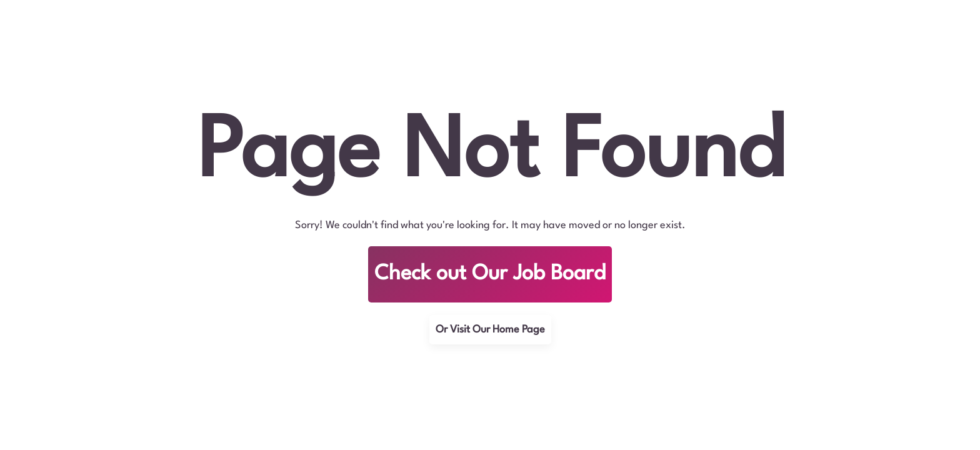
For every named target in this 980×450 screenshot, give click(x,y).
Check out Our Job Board (490, 274)
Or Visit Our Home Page (490, 330)
